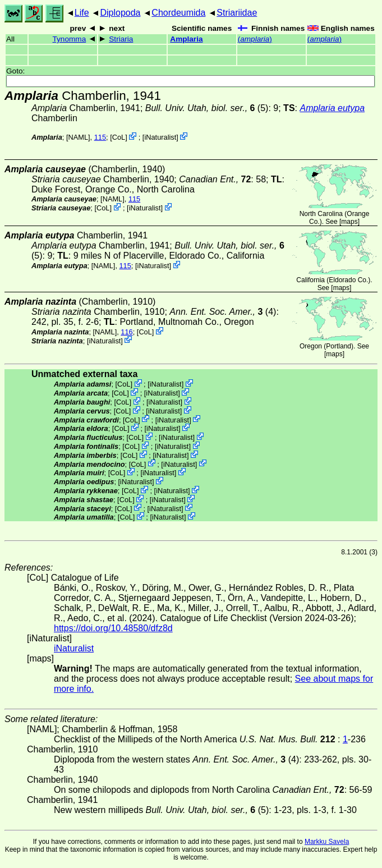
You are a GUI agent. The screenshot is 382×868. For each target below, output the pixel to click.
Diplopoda (120, 13)
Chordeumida (178, 13)
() (255, 39)
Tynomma (70, 39)
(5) (207, 108)
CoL (119, 137)
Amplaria (186, 39)
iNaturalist (160, 137)
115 (100, 137)
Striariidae (237, 13)
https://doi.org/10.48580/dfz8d (113, 628)
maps (349, 222)
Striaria (121, 39)
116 (126, 332)
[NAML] (78, 137)
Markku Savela (327, 842)
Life (82, 13)
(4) (223, 312)
